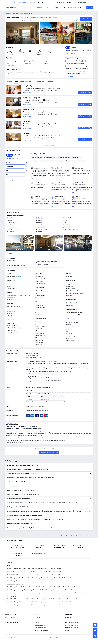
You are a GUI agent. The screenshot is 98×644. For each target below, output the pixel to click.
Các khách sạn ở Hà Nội (29, 599)
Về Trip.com (37, 618)
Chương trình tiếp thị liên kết (71, 623)
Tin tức (36, 620)
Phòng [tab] (16, 82)
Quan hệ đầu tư (68, 618)
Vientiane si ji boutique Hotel (14, 569)
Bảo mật (67, 630)
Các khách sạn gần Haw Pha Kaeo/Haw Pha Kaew (19, 593)
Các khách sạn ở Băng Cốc (71, 599)
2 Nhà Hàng (10, 225)
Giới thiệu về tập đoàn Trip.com (42, 630)
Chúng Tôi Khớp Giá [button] (74, 20)
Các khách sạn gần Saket (68, 578)
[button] (43, 3)
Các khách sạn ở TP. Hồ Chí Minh (15, 599)
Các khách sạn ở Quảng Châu (69, 602)
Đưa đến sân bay (68, 225)
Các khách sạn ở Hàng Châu (14, 602)
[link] (64, 3)
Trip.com (51, 536)
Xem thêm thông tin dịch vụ (11, 623)
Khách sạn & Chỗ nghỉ (20, 3)
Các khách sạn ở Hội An (70, 605)
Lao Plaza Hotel (12, 18)
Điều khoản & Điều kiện (40, 625)
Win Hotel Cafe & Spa (43, 569)
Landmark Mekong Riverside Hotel (52, 572)
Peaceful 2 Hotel (26, 569)
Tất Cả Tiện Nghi (10, 66)
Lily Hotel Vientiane (61, 575)
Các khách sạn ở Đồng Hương (14, 605)
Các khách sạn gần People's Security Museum (18, 581)
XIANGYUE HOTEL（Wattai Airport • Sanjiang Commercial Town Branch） (24, 575)
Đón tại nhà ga (10, 227)
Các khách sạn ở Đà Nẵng (57, 599)
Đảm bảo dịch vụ (9, 620)
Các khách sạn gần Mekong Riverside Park (34, 590)
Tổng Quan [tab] (9, 82)
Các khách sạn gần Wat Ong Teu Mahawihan (56, 593)
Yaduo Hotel (34, 569)
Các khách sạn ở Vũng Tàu (28, 602)
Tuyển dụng (37, 623)
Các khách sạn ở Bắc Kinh (45, 605)
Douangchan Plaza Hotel (55, 569)
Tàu (38, 3)
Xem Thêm (8, 74)
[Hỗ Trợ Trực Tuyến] (95, 636)
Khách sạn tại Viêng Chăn (77, 536)
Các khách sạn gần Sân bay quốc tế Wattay (78, 593)
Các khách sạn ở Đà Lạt (55, 602)
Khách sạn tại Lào (65, 536)
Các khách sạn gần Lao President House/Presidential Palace (60, 590)
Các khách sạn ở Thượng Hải (43, 599)
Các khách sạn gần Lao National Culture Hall (53, 587)
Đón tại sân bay (39, 222)
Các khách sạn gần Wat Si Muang (15, 590)
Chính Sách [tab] (50, 82)
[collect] (95, 625)
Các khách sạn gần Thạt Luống (54, 578)
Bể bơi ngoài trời (40, 218)
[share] (95, 630)
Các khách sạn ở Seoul (57, 605)
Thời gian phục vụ (11, 289)
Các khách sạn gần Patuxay (39, 578)
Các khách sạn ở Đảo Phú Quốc (30, 605)
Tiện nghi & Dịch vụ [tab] (39, 82)
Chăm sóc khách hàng (10, 618)
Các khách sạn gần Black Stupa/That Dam (31, 587)
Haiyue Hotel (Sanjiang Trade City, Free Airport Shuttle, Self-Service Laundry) (25, 572)
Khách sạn (57, 536)
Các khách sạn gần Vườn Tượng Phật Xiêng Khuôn (19, 578)
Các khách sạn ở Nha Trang (42, 602)
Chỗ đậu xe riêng (11, 222)
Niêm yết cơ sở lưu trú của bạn (72, 625)
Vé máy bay (32, 3)
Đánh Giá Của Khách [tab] (26, 82)
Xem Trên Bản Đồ (69, 76)
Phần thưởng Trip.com (70, 620)
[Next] (92, 242)
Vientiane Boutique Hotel (49, 575)
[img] (23, 33)
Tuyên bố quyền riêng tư (40, 628)
